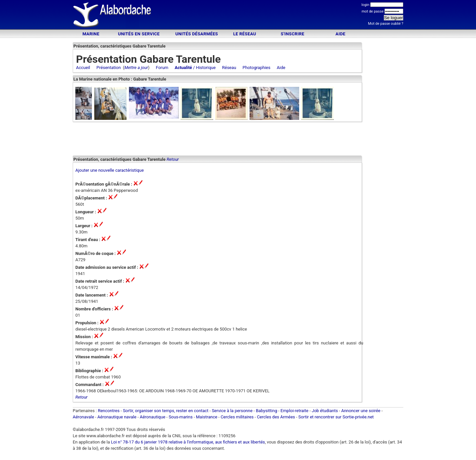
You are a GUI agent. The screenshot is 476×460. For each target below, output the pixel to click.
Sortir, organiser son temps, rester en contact (166, 413)
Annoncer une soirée (361, 413)
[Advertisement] (238, 16)
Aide (340, 34)
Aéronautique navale (117, 419)
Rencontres (109, 413)
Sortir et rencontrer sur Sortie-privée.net (336, 419)
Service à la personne (232, 413)
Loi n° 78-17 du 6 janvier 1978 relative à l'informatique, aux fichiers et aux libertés (188, 444)
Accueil (83, 68)
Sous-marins (181, 419)
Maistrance (207, 419)
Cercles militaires (237, 419)
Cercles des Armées (276, 419)
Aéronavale (83, 419)
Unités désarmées (197, 34)
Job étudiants (325, 413)
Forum (162, 68)
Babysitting (267, 413)
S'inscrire (292, 34)
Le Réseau (244, 34)
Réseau (229, 68)
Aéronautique (153, 419)
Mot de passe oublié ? (386, 24)
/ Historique (195, 68)
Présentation (109, 68)
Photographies (257, 68)
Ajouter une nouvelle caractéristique (110, 172)
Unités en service (139, 34)
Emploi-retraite (295, 413)
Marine (91, 34)
